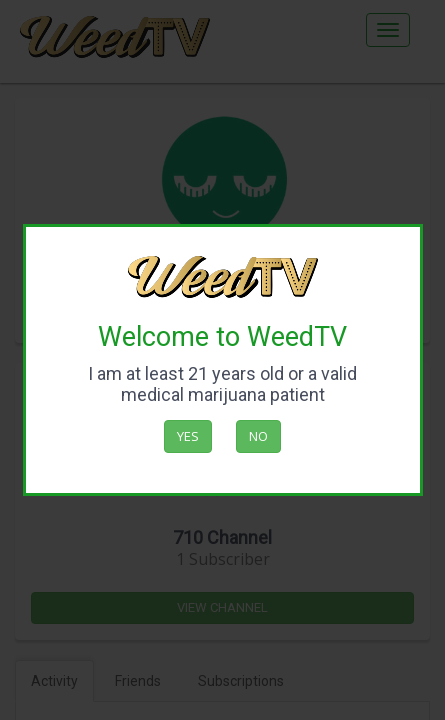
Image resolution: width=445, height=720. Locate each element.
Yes (188, 436)
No (258, 436)
